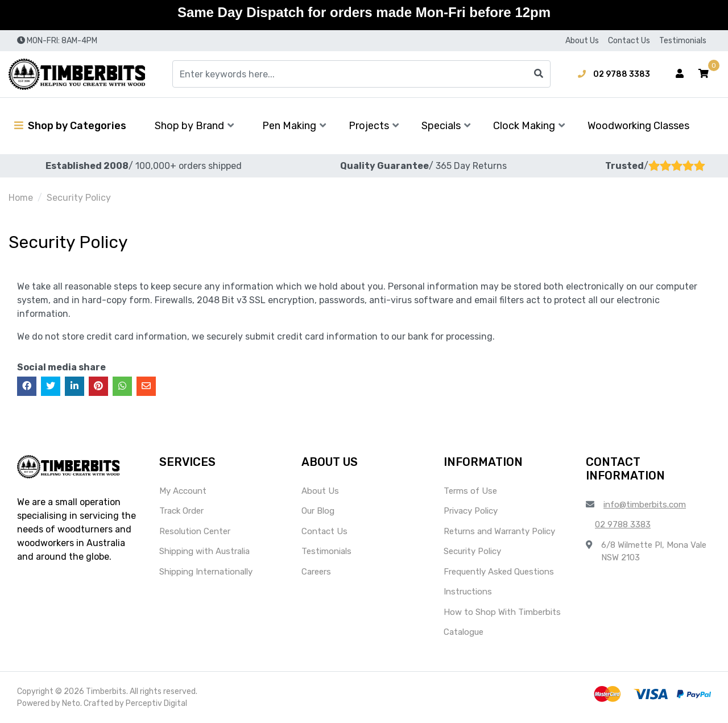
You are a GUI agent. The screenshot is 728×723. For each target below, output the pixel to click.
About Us (582, 41)
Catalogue (464, 632)
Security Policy (472, 551)
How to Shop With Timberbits (502, 612)
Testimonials (683, 41)
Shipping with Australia (204, 551)
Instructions (468, 592)
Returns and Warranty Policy (499, 531)
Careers (316, 572)
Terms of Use (470, 491)
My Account (183, 491)
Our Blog (318, 511)
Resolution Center (195, 531)
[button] (704, 74)
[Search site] (539, 74)
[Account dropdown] (680, 74)
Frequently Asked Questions (499, 572)
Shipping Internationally (206, 572)
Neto (71, 703)
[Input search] (361, 74)
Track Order (181, 511)
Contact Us (629, 41)
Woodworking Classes (638, 126)
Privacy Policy (471, 511)
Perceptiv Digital (156, 703)
